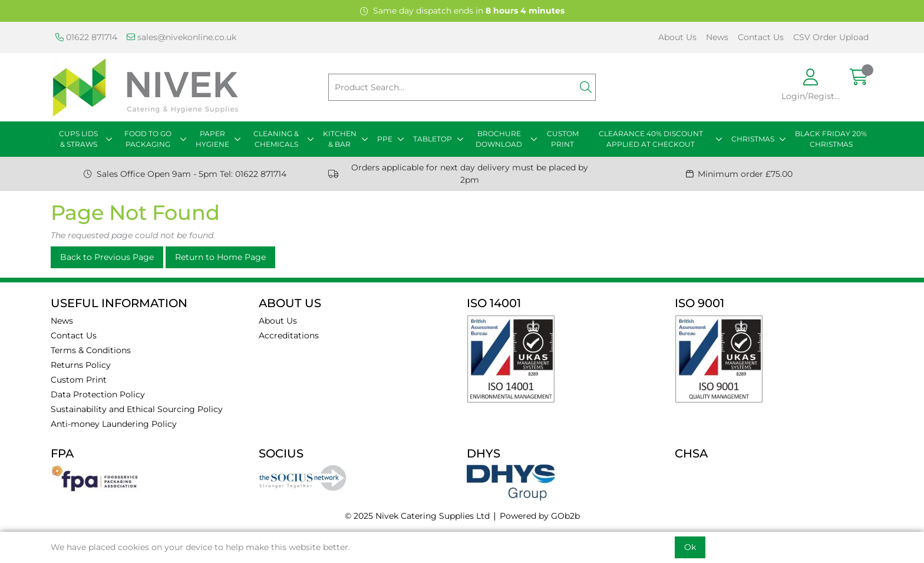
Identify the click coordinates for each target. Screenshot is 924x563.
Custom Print (79, 380)
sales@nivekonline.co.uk (181, 37)
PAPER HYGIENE (212, 139)
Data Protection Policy (98, 394)
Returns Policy (81, 365)
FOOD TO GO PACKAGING (148, 139)
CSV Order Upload (831, 37)
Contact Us (761, 37)
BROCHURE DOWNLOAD (499, 139)
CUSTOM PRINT (563, 139)
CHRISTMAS (753, 139)
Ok (690, 547)
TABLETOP (433, 139)
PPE (385, 139)
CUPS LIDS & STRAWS (78, 139)
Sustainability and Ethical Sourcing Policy (137, 409)
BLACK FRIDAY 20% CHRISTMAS (831, 139)
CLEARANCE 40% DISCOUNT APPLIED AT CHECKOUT (651, 139)
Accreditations (289, 335)
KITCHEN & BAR (340, 139)
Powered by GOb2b (540, 516)
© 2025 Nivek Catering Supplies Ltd (417, 516)
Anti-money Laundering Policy (114, 424)
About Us (677, 37)
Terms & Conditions (91, 350)
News (717, 37)
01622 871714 (86, 37)
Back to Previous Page (107, 257)
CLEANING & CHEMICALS (276, 139)
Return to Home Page (220, 257)
